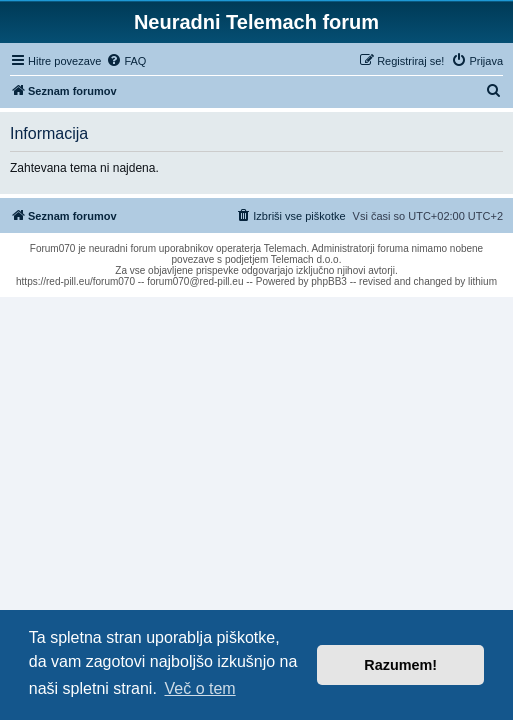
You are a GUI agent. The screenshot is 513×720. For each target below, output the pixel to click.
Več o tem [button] (200, 688)
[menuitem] (126, 61)
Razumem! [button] (400, 665)
